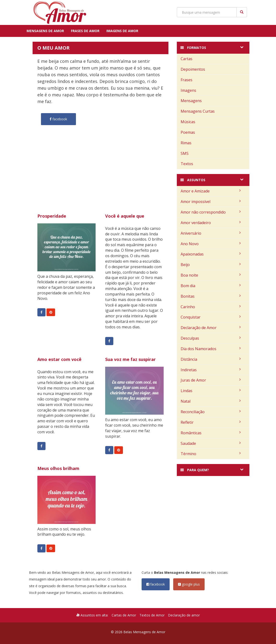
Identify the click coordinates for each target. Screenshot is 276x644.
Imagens (188, 90)
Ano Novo (211, 244)
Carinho (211, 307)
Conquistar (211, 317)
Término (211, 454)
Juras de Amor (211, 380)
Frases (187, 80)
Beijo (211, 265)
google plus (189, 584)
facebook (156, 584)
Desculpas (211, 338)
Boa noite (211, 275)
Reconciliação (211, 412)
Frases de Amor (85, 31)
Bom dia (211, 286)
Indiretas (211, 370)
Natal (211, 401)
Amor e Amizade (211, 191)
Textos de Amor (152, 615)
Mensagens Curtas (198, 111)
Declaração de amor (184, 615)
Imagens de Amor (122, 31)
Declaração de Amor (211, 328)
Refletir (211, 422)
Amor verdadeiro (211, 223)
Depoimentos (193, 69)
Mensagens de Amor (45, 31)
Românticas (211, 433)
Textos (187, 164)
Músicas (188, 122)
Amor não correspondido (211, 212)
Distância (211, 359)
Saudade (211, 443)
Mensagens (191, 101)
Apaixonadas (211, 254)
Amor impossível (211, 202)
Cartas (187, 59)
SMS (185, 153)
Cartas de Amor (124, 615)
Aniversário (211, 233)
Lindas (211, 391)
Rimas (186, 143)
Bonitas (211, 296)
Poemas (188, 132)
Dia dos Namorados (211, 349)
